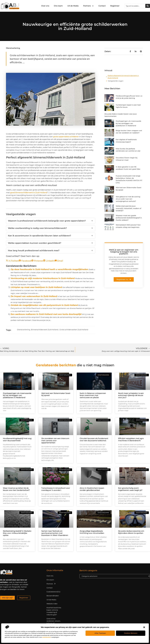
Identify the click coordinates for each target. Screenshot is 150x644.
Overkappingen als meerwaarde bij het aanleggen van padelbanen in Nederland (128, 123)
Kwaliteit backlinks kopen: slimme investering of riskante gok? (54, 611)
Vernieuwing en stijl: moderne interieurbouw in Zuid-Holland (43, 278)
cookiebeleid (46, 637)
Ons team (58, 6)
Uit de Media (73, 6)
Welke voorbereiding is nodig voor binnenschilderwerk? (51, 228)
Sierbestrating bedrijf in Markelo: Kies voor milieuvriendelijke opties (17, 533)
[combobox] (135, 6)
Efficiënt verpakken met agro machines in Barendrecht (131, 439)
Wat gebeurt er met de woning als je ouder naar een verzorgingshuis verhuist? (128, 199)
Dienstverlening (13, 48)
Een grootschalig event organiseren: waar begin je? (130, 489)
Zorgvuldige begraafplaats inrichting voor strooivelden (92, 532)
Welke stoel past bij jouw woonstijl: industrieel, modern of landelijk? (128, 208)
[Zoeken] (148, 6)
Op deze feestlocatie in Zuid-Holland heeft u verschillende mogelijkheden (49, 269)
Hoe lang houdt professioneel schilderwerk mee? (51, 251)
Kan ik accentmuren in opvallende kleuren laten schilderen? (51, 236)
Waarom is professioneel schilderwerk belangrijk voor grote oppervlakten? (51, 221)
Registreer (115, 6)
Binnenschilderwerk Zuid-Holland (45, 330)
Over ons (45, 6)
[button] (144, 627)
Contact (102, 6)
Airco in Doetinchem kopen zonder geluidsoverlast (92, 489)
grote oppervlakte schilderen (66, 137)
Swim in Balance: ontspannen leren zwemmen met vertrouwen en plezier (93, 395)
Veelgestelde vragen (116, 81)
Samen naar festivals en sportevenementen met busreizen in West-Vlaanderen (55, 533)
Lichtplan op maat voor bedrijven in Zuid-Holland (36, 287)
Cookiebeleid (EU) (53, 592)
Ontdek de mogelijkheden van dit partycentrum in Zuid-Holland (44, 305)
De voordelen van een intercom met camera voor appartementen (55, 441)
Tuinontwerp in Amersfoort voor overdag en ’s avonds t (56, 489)
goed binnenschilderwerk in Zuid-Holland (29, 192)
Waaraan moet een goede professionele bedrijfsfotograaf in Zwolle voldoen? (129, 218)
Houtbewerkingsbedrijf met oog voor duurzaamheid (17, 439)
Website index (52, 604)
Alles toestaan (100, 633)
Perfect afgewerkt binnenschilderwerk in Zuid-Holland (123, 77)
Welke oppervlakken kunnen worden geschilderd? (51, 243)
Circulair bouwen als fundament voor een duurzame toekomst (94, 439)
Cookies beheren (131, 633)
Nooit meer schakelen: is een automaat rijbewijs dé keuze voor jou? (131, 395)
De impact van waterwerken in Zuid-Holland (34, 296)
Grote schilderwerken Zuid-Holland (74, 330)
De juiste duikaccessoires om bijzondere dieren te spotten (131, 532)
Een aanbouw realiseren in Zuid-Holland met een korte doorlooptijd (46, 314)
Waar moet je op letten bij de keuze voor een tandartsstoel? (16, 489)
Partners (88, 6)
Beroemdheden (53, 596)
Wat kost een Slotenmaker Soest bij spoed (56, 394)
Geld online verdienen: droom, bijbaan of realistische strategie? (54, 623)
